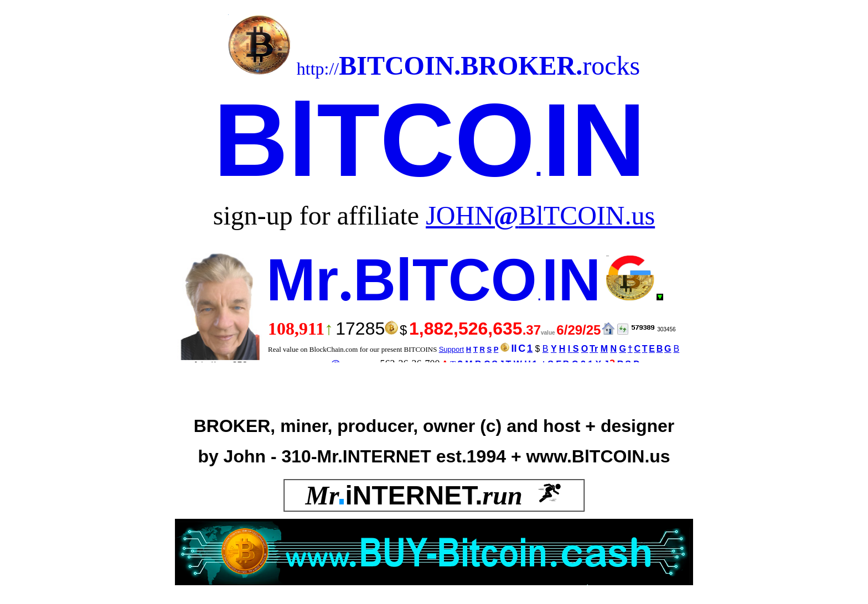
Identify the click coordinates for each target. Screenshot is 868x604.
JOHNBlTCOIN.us (540, 215)
